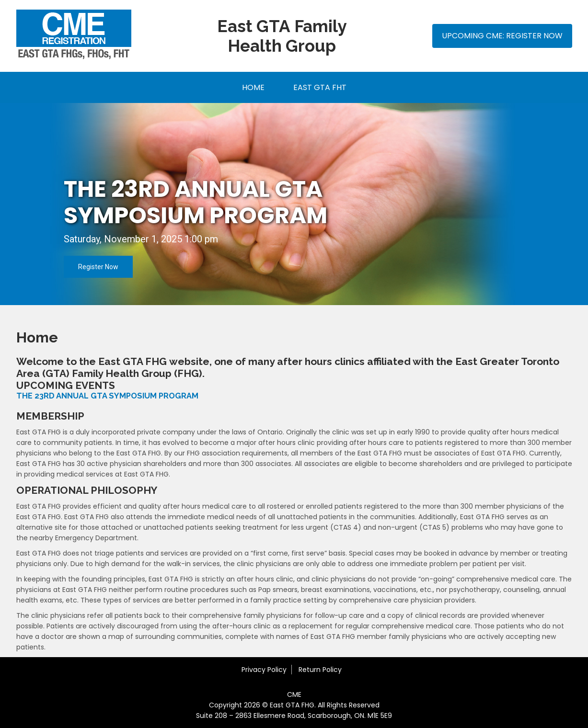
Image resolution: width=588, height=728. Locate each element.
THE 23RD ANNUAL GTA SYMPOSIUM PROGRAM (107, 396)
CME (294, 694)
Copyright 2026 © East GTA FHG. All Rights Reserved (294, 705)
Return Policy (320, 670)
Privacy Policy (264, 670)
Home (253, 87)
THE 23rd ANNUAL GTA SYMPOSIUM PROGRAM (196, 202)
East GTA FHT (320, 87)
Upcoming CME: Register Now (502, 36)
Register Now (98, 267)
